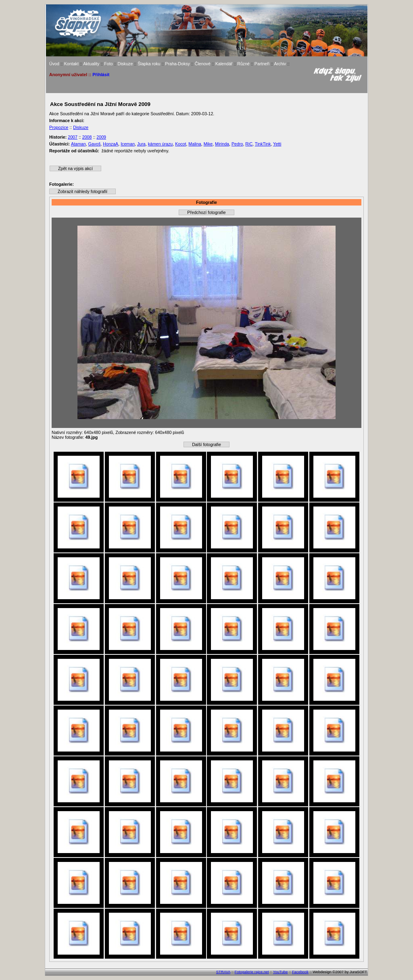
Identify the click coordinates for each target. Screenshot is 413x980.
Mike (208, 144)
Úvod (54, 64)
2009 (101, 137)
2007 (73, 137)
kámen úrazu (161, 144)
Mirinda (222, 144)
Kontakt (71, 64)
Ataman (78, 144)
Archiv (280, 64)
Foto (108, 64)
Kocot (180, 144)
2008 (87, 137)
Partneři (262, 64)
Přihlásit (101, 75)
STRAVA (223, 972)
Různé (243, 64)
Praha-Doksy (177, 64)
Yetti (277, 144)
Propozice (59, 127)
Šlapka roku (149, 64)
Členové (203, 64)
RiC (249, 144)
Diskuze (125, 64)
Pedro (237, 144)
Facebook (300, 972)
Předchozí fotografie (206, 212)
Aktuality (91, 64)
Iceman (128, 144)
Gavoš (95, 144)
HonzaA (111, 144)
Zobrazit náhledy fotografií (82, 191)
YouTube (281, 972)
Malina (195, 144)
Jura (141, 144)
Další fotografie (206, 444)
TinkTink (263, 144)
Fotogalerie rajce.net (252, 972)
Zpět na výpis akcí (75, 168)
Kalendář (224, 64)
